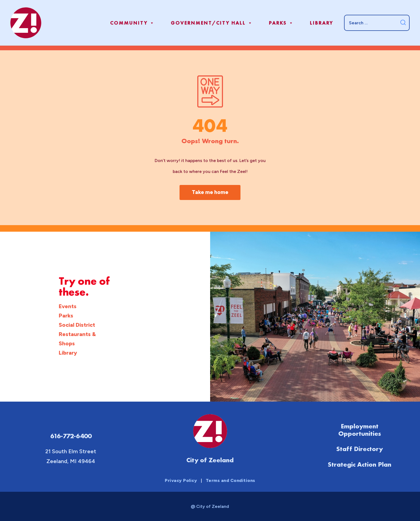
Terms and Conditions (230, 480)
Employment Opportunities (360, 430)
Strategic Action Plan (359, 464)
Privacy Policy (181, 480)
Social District (77, 325)
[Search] (377, 23)
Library (321, 23)
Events (68, 306)
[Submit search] (403, 23)
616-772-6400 (71, 436)
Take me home (210, 192)
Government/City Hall (212, 23)
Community (133, 23)
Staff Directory (359, 449)
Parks (281, 23)
